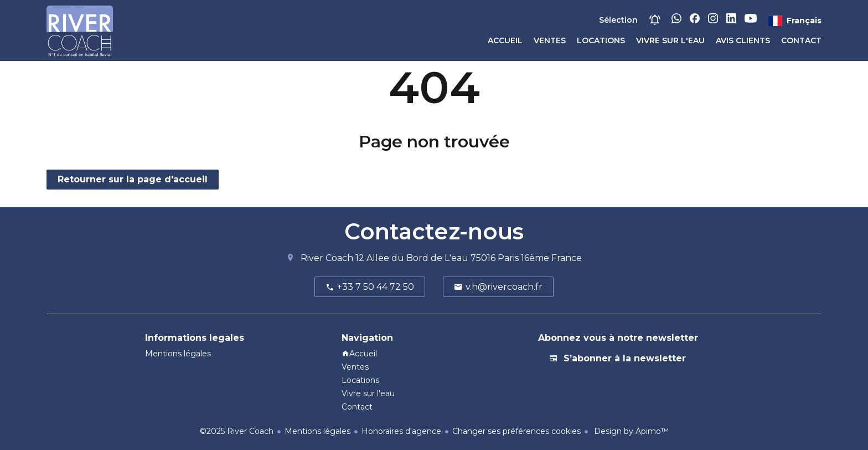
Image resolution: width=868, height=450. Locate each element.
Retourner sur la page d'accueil (133, 179)
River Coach (327, 258)
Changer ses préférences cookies (516, 431)
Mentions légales (317, 431)
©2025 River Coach (237, 431)
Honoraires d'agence (401, 431)
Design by (630, 431)
